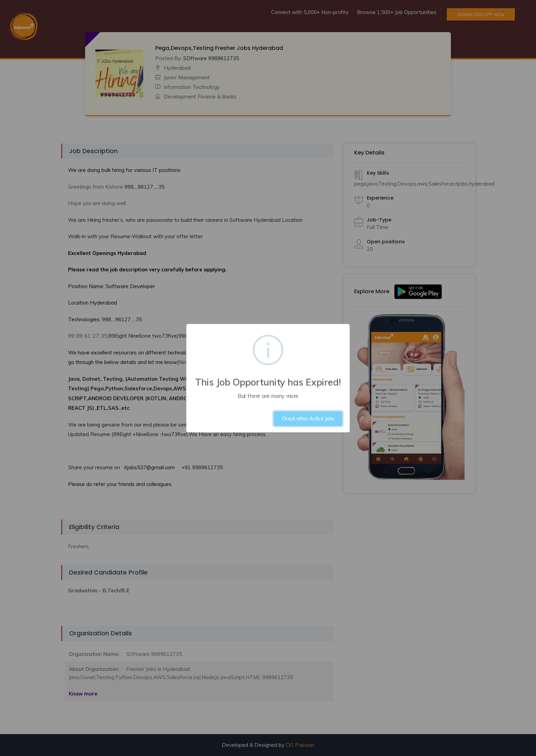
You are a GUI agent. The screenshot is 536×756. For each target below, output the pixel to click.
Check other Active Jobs (308, 419)
